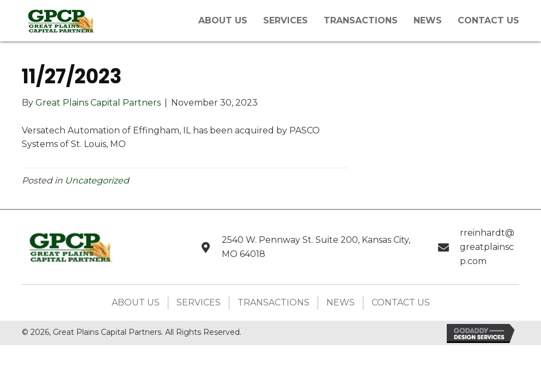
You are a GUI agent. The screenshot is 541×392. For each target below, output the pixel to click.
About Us (136, 302)
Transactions (273, 302)
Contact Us (401, 302)
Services (199, 302)
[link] (223, 19)
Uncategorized (97, 180)
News (341, 302)
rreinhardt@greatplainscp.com (487, 247)
